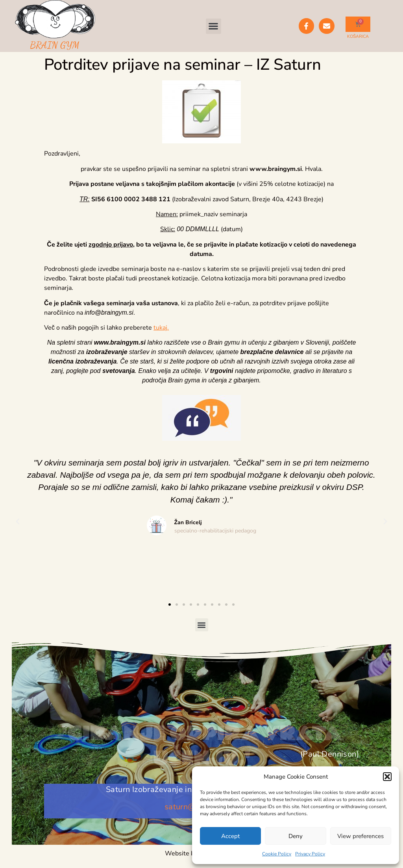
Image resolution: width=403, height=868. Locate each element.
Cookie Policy (277, 854)
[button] (387, 777)
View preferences (360, 836)
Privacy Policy (310, 854)
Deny (296, 836)
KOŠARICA (358, 36)
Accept (230, 836)
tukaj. (161, 328)
